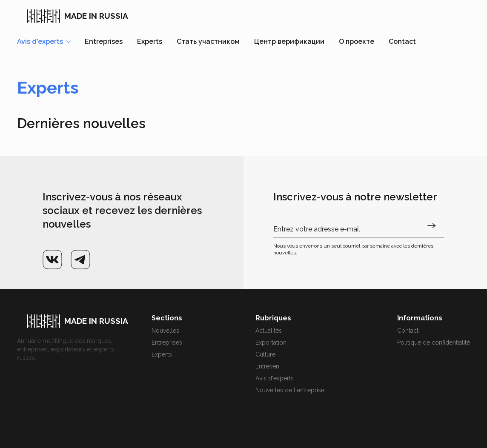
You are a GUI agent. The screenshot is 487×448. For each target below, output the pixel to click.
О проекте (357, 41)
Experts (150, 41)
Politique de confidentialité (434, 342)
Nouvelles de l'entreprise (290, 390)
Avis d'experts (275, 378)
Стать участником (208, 41)
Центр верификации (289, 41)
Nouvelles (165, 331)
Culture (265, 354)
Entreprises (104, 41)
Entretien (267, 366)
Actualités (269, 331)
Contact (402, 41)
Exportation (271, 342)
